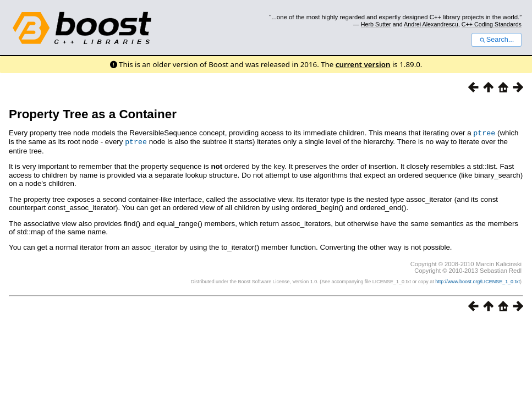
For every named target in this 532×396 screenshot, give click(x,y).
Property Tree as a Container (93, 114)
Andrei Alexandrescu (431, 24)
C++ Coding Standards (492, 24)
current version (363, 64)
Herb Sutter (376, 24)
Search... (497, 40)
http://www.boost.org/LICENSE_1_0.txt (478, 280)
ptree (484, 133)
